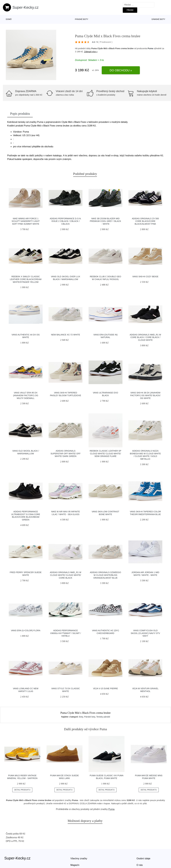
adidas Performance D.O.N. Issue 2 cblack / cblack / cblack (66, 221)
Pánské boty (82, 19)
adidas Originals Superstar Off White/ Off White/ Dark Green (66, 454)
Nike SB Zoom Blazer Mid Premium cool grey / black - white (105, 221)
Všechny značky (79, 859)
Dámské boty (158, 19)
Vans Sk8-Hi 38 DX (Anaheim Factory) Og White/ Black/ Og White (145, 395)
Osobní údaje (143, 859)
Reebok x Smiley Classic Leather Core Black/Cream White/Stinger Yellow (26, 279)
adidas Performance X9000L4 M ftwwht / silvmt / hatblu (66, 633)
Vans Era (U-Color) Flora (26, 630)
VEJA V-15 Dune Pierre (105, 688)
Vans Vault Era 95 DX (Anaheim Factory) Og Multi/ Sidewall (26, 395)
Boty (81, 717)
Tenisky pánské (103, 717)
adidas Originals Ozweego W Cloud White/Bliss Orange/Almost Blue (105, 575)
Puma (150, 48)
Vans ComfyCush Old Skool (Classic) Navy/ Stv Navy (145, 633)
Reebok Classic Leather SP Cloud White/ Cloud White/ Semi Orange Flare (105, 454)
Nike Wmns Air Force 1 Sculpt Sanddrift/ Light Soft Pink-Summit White (26, 221)
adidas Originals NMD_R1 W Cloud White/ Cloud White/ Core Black (66, 575)
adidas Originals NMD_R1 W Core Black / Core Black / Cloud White (145, 337)
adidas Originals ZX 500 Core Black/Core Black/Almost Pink (145, 221)
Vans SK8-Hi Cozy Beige (145, 277)
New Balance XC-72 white (66, 335)
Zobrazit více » (91, 52)
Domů (9, 19)
